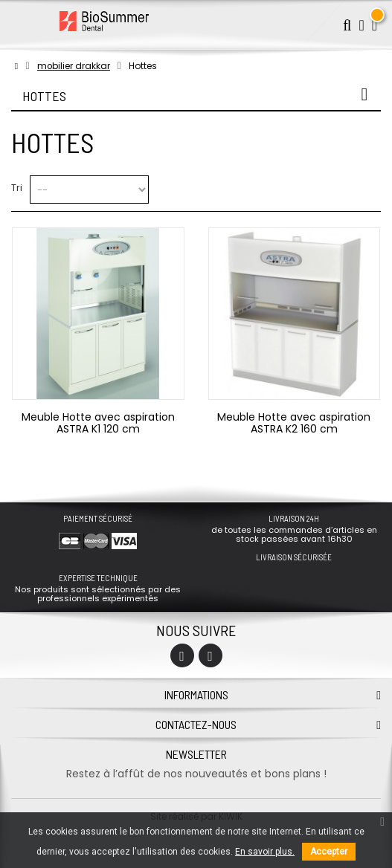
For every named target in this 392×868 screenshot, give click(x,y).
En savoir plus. (265, 852)
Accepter (329, 852)
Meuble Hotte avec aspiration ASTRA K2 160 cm (294, 423)
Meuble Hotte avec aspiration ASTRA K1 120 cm (98, 423)
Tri (17, 188)
